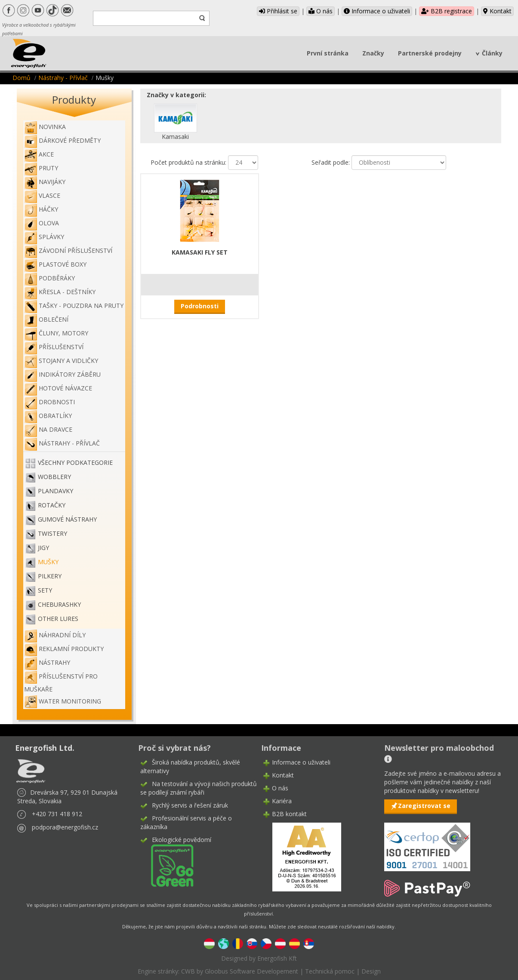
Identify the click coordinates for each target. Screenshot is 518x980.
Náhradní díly (55, 635)
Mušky (48, 562)
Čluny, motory (56, 333)
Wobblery (54, 477)
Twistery (52, 533)
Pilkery (50, 576)
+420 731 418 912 (57, 814)
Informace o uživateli (377, 11)
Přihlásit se (278, 11)
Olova (42, 223)
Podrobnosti (200, 306)
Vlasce (42, 195)
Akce (39, 154)
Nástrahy (47, 662)
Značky (373, 53)
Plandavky (55, 491)
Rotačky (52, 505)
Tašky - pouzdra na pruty (74, 306)
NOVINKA (45, 127)
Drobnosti (49, 402)
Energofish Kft (277, 958)
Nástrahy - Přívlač (63, 78)
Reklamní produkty (64, 649)
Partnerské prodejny (430, 53)
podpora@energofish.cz (65, 827)
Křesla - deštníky (60, 292)
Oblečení (46, 319)
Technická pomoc (330, 971)
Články (492, 53)
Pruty (41, 168)
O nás (321, 11)
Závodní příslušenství (68, 250)
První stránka (328, 53)
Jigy (43, 548)
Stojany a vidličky (61, 361)
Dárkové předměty (62, 140)
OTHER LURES (58, 619)
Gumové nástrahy (67, 519)
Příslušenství (54, 347)
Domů (22, 78)
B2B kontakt (289, 814)
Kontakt (497, 11)
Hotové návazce (58, 388)
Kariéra (282, 801)
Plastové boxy (55, 264)
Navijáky (45, 182)
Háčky (41, 209)
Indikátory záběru (62, 374)
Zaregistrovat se (424, 806)
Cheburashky (59, 604)
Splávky (44, 237)
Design (371, 971)
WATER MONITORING (63, 701)
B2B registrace (447, 11)
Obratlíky (48, 416)
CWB (188, 971)
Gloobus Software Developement (251, 971)
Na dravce (48, 429)
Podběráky (49, 278)
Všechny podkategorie (75, 462)
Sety (45, 590)
